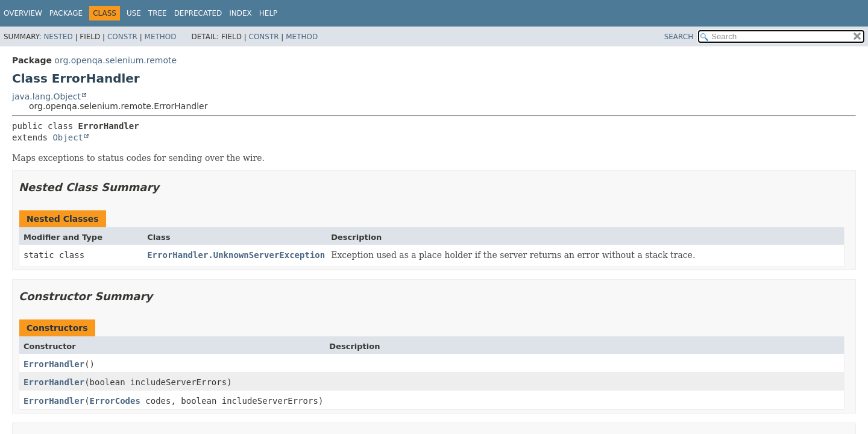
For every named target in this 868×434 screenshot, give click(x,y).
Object (68, 137)
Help (269, 13)
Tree (158, 13)
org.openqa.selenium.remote (115, 60)
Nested (58, 37)
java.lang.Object (46, 96)
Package (66, 13)
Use (134, 13)
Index (241, 13)
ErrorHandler (54, 364)
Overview (23, 13)
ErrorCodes (115, 401)
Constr (122, 37)
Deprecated (198, 13)
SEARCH (679, 37)
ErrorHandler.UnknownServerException (236, 255)
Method (161, 37)
